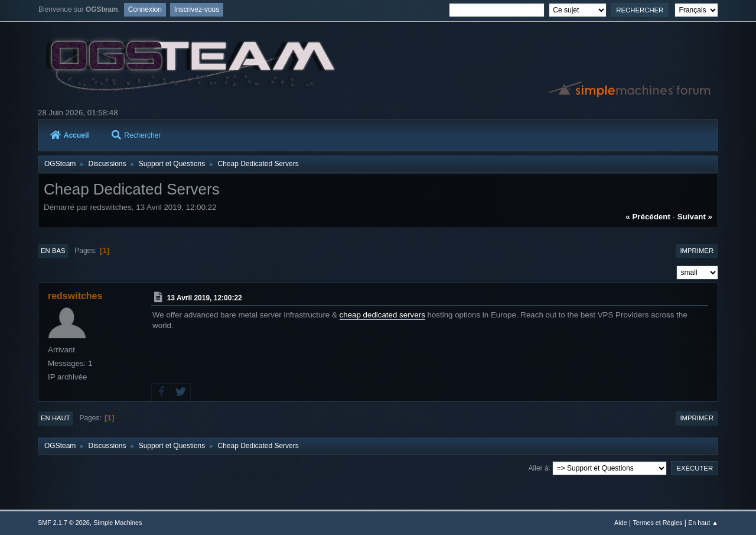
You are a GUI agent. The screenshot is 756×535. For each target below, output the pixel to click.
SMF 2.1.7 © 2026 (64, 523)
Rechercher (136, 135)
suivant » (695, 217)
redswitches (75, 296)
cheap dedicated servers (382, 315)
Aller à (539, 468)
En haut (56, 418)
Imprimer (697, 251)
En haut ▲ (703, 523)
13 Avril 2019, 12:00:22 (205, 298)
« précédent (648, 217)
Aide (621, 523)
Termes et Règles (657, 523)
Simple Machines (118, 523)
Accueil (70, 135)
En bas (53, 251)
